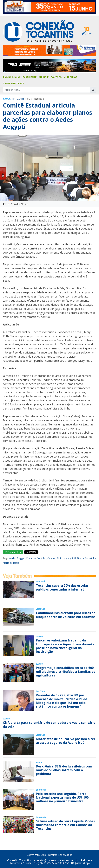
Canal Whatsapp (13, 84)
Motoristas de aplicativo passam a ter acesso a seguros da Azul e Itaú (66, 741)
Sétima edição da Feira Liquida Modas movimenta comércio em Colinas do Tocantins (65, 825)
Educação (41, 582)
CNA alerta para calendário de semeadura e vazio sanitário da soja (49, 724)
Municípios (70, 77)
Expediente (30, 77)
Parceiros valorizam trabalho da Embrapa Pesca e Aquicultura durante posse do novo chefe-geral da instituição (65, 646)
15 (13, 99)
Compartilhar (13, 552)
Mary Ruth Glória (75, 558)
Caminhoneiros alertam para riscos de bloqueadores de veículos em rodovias (66, 615)
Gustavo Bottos (56, 558)
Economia (41, 790)
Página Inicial (12, 77)
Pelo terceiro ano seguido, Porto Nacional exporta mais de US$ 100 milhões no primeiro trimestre (62, 797)
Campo (39, 637)
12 (17, 99)
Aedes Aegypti (17, 558)
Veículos (41, 609)
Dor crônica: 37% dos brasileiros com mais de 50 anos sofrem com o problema (64, 770)
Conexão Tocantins (19, 860)
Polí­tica (40, 691)
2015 (22, 99)
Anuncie (44, 77)
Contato (56, 77)
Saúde (7, 99)
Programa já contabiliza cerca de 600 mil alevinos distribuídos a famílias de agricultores (66, 671)
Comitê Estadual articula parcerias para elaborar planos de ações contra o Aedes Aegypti (48, 116)
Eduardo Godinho (36, 558)
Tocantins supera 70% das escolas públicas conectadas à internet (62, 587)
